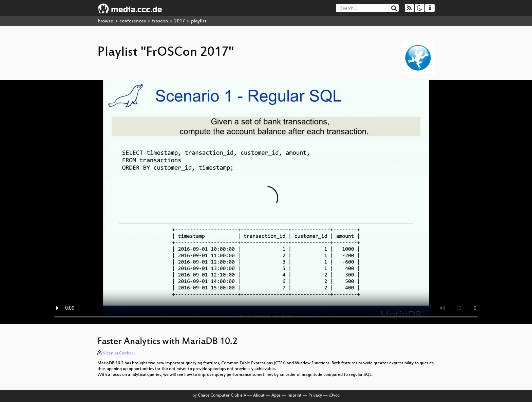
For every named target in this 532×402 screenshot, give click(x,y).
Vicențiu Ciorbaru (119, 353)
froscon (160, 21)
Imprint (294, 396)
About (259, 396)
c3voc (334, 396)
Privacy (315, 396)
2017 (179, 21)
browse (106, 21)
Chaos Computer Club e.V (222, 396)
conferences (133, 21)
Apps (276, 396)
